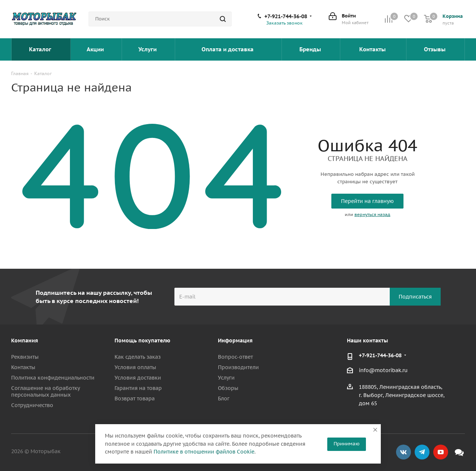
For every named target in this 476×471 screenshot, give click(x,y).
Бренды (311, 49)
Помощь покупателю (142, 341)
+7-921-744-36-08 (286, 16)
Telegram (422, 452)
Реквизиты (25, 357)
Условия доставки (138, 378)
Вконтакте (403, 452)
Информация (235, 341)
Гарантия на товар (138, 388)
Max (459, 452)
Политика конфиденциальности (53, 378)
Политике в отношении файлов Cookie (204, 452)
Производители (238, 367)
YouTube (441, 452)
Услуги (148, 49)
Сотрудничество (32, 405)
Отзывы (435, 49)
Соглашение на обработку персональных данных (45, 391)
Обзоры (228, 388)
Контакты (373, 49)
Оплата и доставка (228, 49)
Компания (25, 341)
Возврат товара (135, 399)
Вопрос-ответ (235, 357)
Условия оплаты (135, 367)
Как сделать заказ (138, 357)
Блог (224, 399)
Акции (96, 49)
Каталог (41, 49)
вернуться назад (372, 214)
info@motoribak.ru (383, 371)
